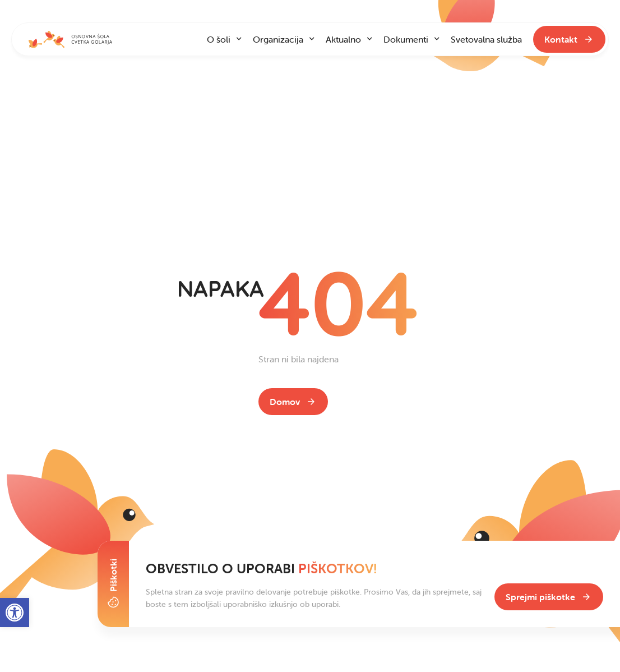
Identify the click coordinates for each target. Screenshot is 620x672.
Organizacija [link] (278, 39)
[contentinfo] (310, 336)
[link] (293, 402)
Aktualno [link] (343, 39)
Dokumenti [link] (406, 39)
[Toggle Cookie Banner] (113, 584)
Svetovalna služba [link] (486, 39)
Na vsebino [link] (55, 11)
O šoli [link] (219, 39)
